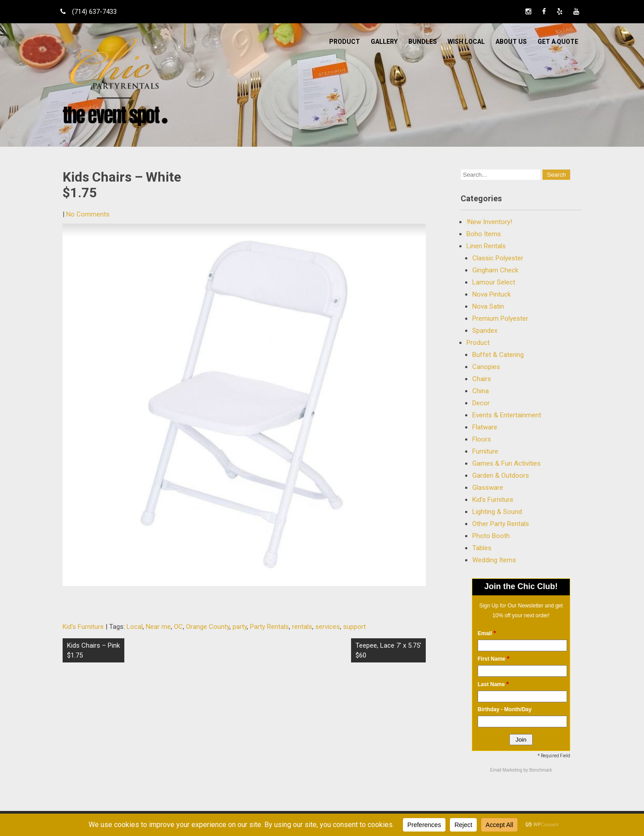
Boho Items (484, 234)
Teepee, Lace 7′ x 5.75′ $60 (388, 650)
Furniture (485, 451)
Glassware (488, 488)
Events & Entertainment (507, 415)
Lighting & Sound (497, 512)
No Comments (88, 214)
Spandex (485, 331)
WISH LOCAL (466, 42)
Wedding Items (494, 560)
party (240, 627)
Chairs (482, 379)
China (481, 391)
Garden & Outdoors (501, 475)
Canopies (486, 367)
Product (345, 42)
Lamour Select (494, 282)
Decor (481, 403)
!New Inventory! (489, 222)
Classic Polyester (498, 258)
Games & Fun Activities (506, 463)
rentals (302, 627)
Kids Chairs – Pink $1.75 (93, 650)
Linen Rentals (486, 246)
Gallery (384, 42)
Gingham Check (495, 270)
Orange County (208, 627)
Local (135, 627)
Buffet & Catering (498, 355)
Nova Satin (488, 306)
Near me (158, 627)
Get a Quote (558, 42)
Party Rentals (269, 627)
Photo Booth (491, 536)
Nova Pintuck (491, 294)
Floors (482, 439)
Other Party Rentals (501, 524)
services (328, 627)
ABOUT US (511, 42)
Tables (482, 548)
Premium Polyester (500, 318)
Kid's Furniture (83, 627)
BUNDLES (423, 42)
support (354, 627)
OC (178, 627)
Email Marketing (507, 770)
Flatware (485, 427)
